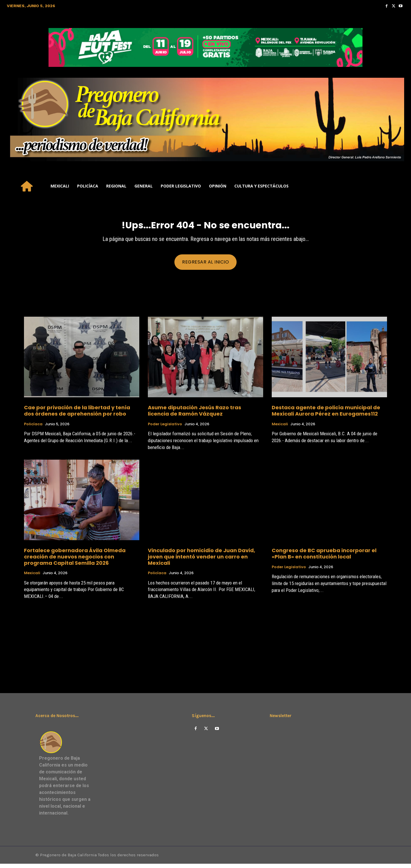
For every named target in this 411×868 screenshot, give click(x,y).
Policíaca (33, 428)
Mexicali (280, 428)
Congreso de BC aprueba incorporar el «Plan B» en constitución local (324, 557)
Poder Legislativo (165, 428)
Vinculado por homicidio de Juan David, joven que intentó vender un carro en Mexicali (202, 560)
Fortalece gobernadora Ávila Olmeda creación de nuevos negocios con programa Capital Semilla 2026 (75, 560)
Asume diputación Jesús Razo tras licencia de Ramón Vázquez (195, 414)
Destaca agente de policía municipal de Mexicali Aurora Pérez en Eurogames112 (326, 414)
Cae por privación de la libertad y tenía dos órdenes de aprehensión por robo (77, 414)
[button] (397, 186)
